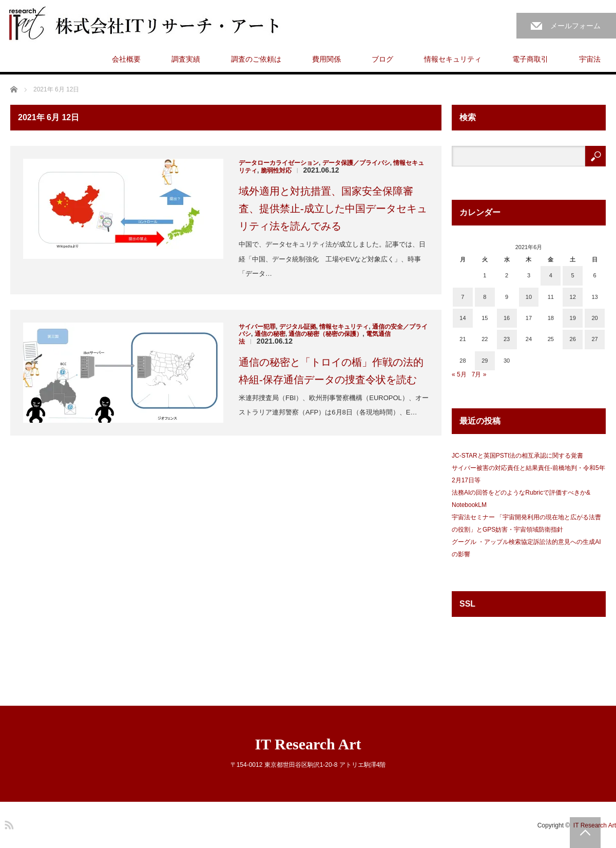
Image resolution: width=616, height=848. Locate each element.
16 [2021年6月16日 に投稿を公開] (507, 318)
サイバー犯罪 (257, 327)
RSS (8, 823)
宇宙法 (590, 59)
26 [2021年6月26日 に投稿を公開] (573, 339)
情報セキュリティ (453, 59)
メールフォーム (575, 26)
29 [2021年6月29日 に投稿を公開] (485, 361)
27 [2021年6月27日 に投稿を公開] (594, 339)
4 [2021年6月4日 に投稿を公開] (551, 275)
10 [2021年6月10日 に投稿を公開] (529, 297)
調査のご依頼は (256, 59)
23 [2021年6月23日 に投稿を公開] (507, 339)
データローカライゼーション (279, 163)
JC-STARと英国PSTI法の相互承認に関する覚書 (517, 456)
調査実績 (186, 59)
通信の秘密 (270, 334)
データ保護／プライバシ (356, 163)
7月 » (479, 374)
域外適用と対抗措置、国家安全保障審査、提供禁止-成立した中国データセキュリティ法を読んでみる (333, 209)
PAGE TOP (585, 833)
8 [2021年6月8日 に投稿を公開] (485, 297)
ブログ (382, 59)
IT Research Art (308, 744)
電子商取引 (530, 59)
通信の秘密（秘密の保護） (325, 334)
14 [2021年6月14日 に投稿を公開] (463, 318)
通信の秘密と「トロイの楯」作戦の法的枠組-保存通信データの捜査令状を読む (331, 371)
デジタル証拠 (298, 327)
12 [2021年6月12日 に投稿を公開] (573, 297)
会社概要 (126, 59)
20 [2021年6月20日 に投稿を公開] (594, 318)
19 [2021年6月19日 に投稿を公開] (573, 318)
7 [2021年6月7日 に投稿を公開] (463, 297)
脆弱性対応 (276, 171)
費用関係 (326, 59)
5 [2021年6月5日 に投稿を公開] (573, 275)
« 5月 (459, 374)
